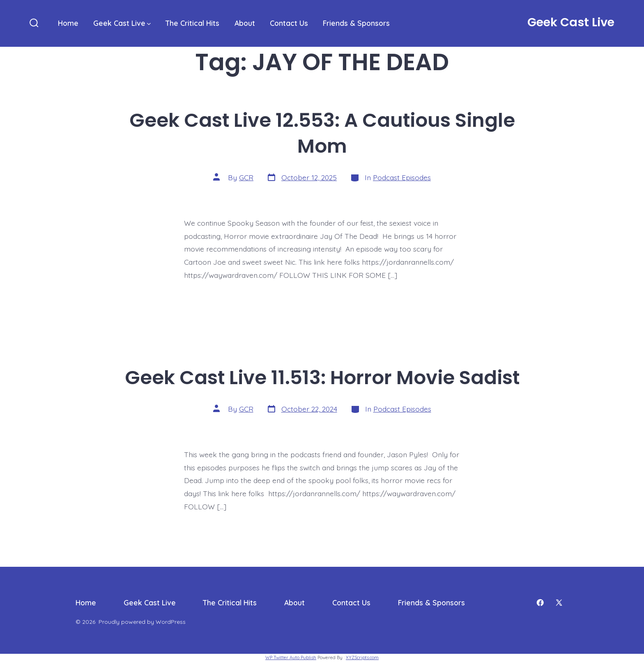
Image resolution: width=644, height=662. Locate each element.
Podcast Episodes (402, 177)
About (245, 23)
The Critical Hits (192, 23)
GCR (246, 177)
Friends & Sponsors (356, 23)
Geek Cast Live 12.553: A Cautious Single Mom (322, 133)
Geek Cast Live (122, 23)
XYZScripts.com (362, 657)
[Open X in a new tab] (559, 602)
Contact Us (289, 23)
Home (68, 23)
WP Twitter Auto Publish (291, 657)
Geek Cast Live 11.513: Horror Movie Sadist (322, 377)
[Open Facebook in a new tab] (540, 602)
